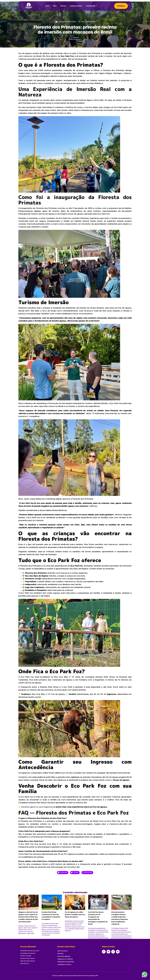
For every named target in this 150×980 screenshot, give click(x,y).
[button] (63, 873)
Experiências (92, 6)
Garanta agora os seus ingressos (37, 807)
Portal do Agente (76, 6)
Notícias (63, 6)
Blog (55, 6)
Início (47, 6)
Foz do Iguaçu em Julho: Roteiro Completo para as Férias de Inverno (75, 915)
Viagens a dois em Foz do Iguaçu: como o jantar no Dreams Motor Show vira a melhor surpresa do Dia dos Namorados (28, 917)
